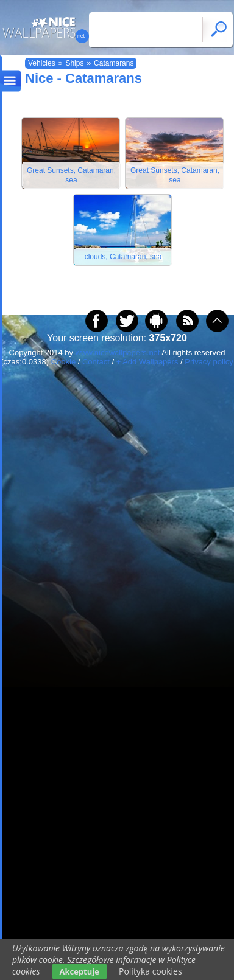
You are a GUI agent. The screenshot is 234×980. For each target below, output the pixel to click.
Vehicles (42, 63)
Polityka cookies (151, 971)
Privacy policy (209, 362)
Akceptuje (80, 971)
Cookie (63, 362)
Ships (74, 63)
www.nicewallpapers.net (118, 353)
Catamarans (114, 63)
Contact (96, 362)
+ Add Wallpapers (147, 362)
